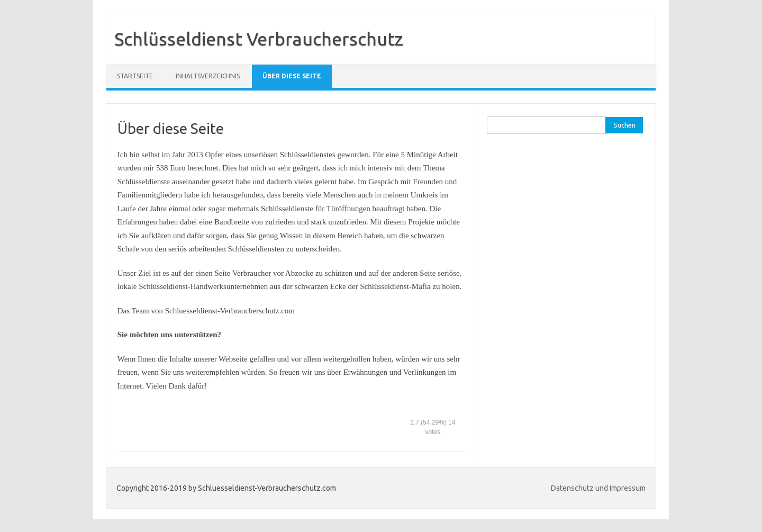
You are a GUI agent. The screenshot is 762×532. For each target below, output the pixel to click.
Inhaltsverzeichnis (208, 76)
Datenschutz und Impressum (598, 488)
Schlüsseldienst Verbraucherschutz (259, 39)
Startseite (135, 76)
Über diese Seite (292, 76)
